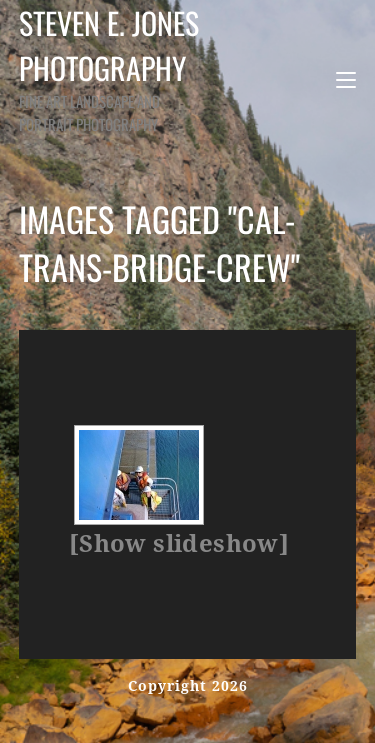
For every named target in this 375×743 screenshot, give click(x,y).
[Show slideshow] (179, 544)
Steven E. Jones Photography (117, 67)
